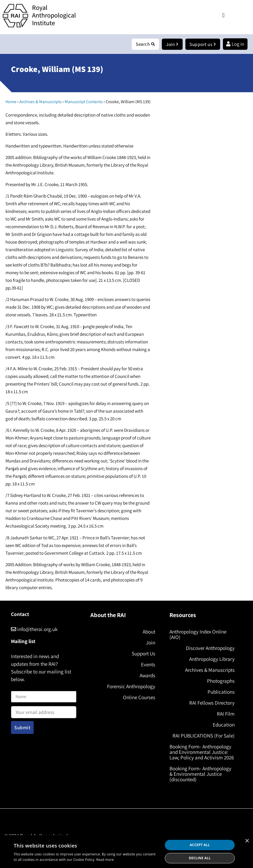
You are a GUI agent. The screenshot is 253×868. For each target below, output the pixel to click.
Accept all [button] (200, 845)
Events (148, 665)
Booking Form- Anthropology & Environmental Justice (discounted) (200, 774)
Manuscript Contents (84, 102)
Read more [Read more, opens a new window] (105, 860)
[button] (223, 15)
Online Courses (139, 698)
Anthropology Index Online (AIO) (198, 635)
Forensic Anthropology (131, 687)
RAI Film (226, 714)
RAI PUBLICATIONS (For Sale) (204, 736)
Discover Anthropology (210, 648)
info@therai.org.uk (34, 629)
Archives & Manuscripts (41, 102)
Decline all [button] (200, 858)
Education (224, 725)
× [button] (247, 841)
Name (17, 688)
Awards (147, 676)
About (149, 632)
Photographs (221, 681)
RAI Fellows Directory (212, 703)
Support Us (143, 654)
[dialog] (127, 852)
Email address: (44, 711)
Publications (221, 692)
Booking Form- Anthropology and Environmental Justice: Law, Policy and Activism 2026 (202, 752)
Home (11, 102)
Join (151, 643)
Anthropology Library (212, 659)
